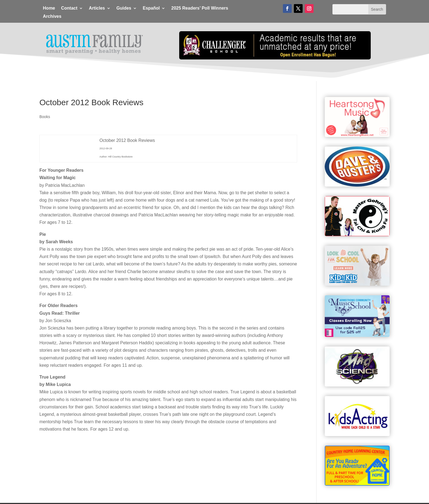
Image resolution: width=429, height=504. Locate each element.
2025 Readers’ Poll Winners (200, 8)
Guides (124, 8)
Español (151, 8)
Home (49, 8)
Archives (52, 17)
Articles (97, 8)
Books (45, 117)
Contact (69, 8)
